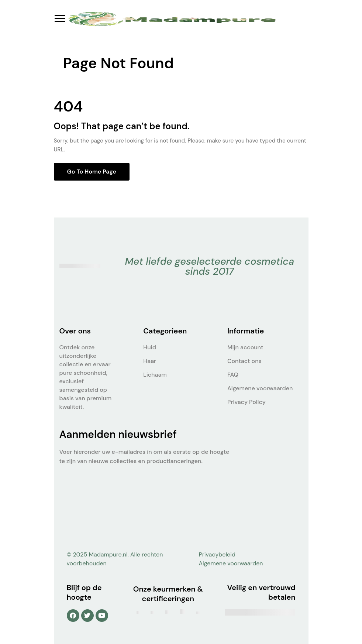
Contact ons (244, 361)
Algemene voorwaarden (260, 388)
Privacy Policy (246, 402)
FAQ (233, 375)
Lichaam (155, 375)
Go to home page (92, 172)
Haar (150, 361)
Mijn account (245, 347)
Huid (150, 347)
